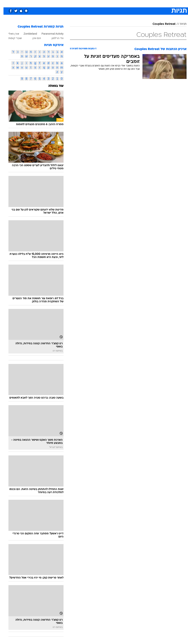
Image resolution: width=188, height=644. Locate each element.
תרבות (130, 3)
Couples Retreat (161, 24)
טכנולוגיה (66, 3)
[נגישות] (5, 3)
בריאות (90, 3)
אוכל (101, 3)
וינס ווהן (33, 38)
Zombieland (27, 34)
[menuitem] (139, 3)
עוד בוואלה (52, 86)
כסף (110, 3)
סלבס (119, 3)
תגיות (180, 24)
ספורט (141, 3)
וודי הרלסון (54, 38)
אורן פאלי (10, 34)
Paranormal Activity (49, 34)
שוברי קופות (12, 38)
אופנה (53, 3)
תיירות (78, 3)
